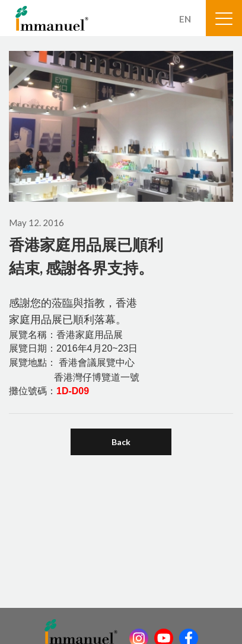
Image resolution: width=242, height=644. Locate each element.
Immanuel (52, 18)
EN (185, 19)
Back (121, 442)
